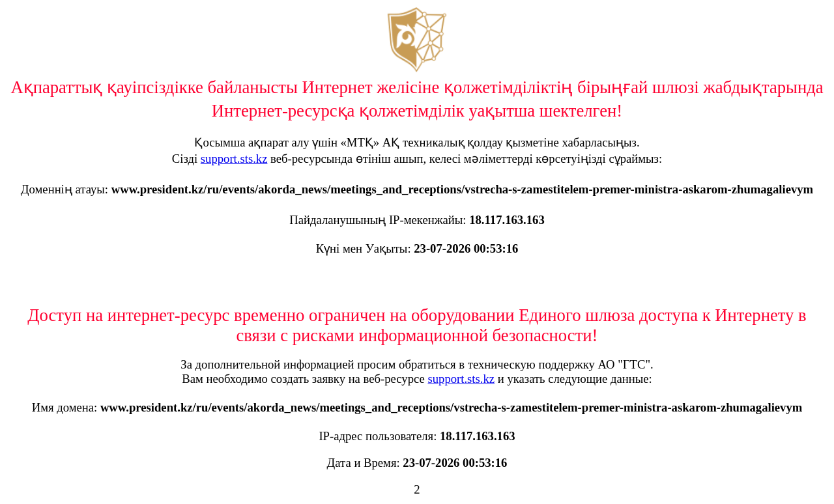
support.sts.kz (234, 159)
